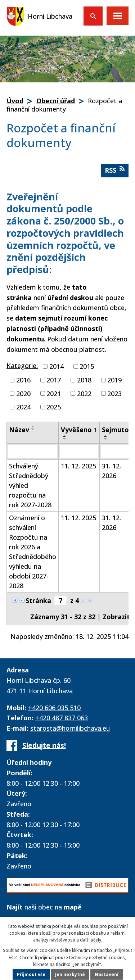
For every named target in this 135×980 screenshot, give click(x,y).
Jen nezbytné (70, 974)
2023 (114, 393)
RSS (115, 170)
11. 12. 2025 (78, 466)
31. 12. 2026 (111, 471)
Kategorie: (22, 366)
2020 (23, 393)
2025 (54, 407)
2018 (84, 380)
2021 (54, 393)
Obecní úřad (56, 101)
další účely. (91, 940)
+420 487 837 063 (62, 718)
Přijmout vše (31, 974)
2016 (23, 380)
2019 (114, 380)
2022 (84, 393)
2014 (57, 366)
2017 (54, 380)
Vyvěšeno (79, 430)
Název (19, 430)
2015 (87, 366)
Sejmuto (118, 430)
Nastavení (107, 974)
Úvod (15, 101)
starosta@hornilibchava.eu (70, 728)
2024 (23, 407)
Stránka (38, 600)
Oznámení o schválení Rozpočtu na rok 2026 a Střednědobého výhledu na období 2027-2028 (33, 552)
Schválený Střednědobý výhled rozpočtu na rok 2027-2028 (30, 485)
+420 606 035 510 (54, 708)
